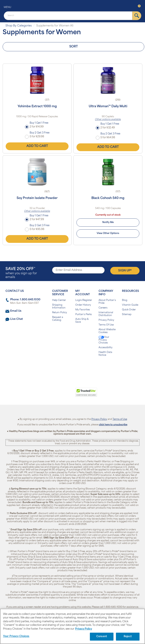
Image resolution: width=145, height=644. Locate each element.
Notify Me (108, 222)
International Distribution (106, 314)
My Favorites (83, 310)
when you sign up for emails (21, 273)
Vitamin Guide (130, 305)
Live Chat (17, 319)
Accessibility (106, 348)
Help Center (59, 300)
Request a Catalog (58, 319)
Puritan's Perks (84, 315)
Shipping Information (59, 306)
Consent (102, 637)
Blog (125, 300)
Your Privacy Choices (104, 340)
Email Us (16, 311)
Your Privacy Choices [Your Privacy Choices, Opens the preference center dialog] (16, 636)
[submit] (137, 16)
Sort (74, 47)
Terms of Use (120, 419)
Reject (128, 637)
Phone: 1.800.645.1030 (25, 300)
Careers (103, 308)
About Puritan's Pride (107, 302)
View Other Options (108, 233)
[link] (57, 394)
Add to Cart (37, 146)
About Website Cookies (107, 331)
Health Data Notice (105, 354)
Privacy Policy (106, 320)
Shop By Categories (19, 26)
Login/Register (84, 300)
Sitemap (127, 315)
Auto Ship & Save (82, 321)
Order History (83, 305)
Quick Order (129, 310)
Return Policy (60, 313)
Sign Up (125, 270)
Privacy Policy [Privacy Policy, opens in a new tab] (84, 629)
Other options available (108, 120)
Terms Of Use (106, 325)
